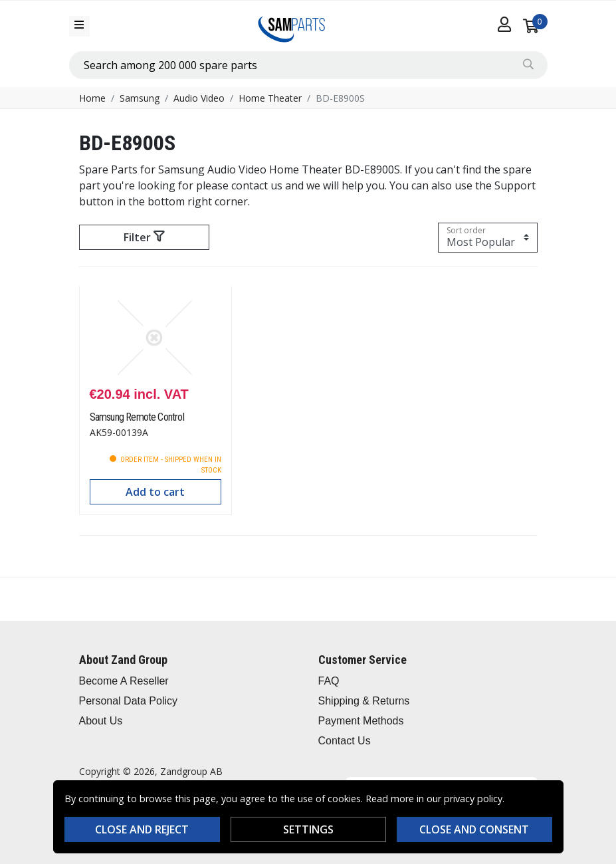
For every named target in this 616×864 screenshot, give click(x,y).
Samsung (140, 98)
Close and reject (142, 829)
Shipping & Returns (364, 701)
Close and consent (474, 829)
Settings (308, 829)
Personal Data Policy (129, 701)
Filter (144, 237)
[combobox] (308, 65)
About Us (101, 721)
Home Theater (270, 98)
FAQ (329, 681)
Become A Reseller (124, 681)
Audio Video (199, 98)
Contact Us (345, 741)
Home (92, 98)
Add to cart (155, 492)
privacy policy (473, 799)
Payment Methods (361, 721)
